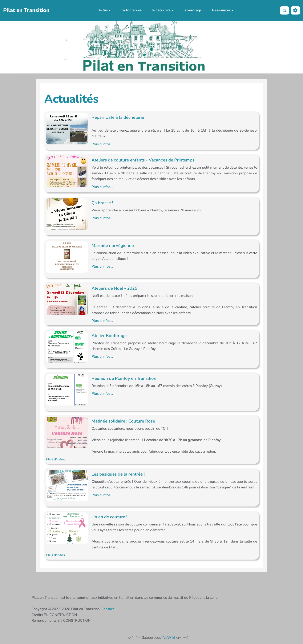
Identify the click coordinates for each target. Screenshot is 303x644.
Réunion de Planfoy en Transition (124, 378)
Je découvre (162, 10)
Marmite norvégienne (113, 245)
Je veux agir (193, 10)
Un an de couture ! (109, 517)
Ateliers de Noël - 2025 (114, 288)
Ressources (223, 10)
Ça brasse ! (102, 203)
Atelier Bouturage (109, 336)
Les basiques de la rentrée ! (118, 474)
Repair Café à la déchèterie (118, 117)
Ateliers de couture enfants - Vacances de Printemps (143, 160)
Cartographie (131, 10)
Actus (104, 10)
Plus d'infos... (102, 144)
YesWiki (168, 638)
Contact (108, 609)
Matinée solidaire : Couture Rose (123, 421)
